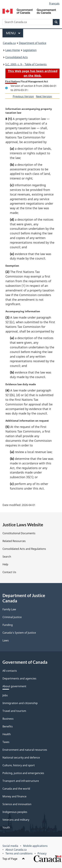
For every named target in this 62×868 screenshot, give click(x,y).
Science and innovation (17, 804)
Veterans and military (16, 820)
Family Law (9, 609)
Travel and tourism (14, 711)
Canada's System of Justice (19, 633)
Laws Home (13, 50)
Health (7, 734)
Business (8, 719)
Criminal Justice (12, 617)
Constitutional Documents (19, 533)
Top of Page (14, 859)
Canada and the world (16, 789)
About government (14, 686)
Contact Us (9, 572)
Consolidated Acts (17, 57)
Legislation (30, 50)
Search (7, 557)
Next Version (44, 96)
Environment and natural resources (25, 750)
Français (54, 3)
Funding (8, 625)
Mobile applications (35, 846)
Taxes (6, 742)
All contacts (10, 671)
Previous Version (23, 96)
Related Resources (14, 541)
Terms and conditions (19, 853)
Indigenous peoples (15, 812)
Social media (10, 846)
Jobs (5, 695)
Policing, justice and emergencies (23, 773)
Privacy (42, 853)
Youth (6, 827)
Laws (6, 640)
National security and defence (21, 758)
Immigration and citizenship (20, 703)
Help (5, 564)
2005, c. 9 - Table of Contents (26, 64)
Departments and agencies (19, 678)
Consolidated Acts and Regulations (24, 549)
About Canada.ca (16, 850)
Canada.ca (9, 43)
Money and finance (14, 796)
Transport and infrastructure (21, 781)
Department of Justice (33, 43)
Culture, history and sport (19, 765)
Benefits (8, 726)
